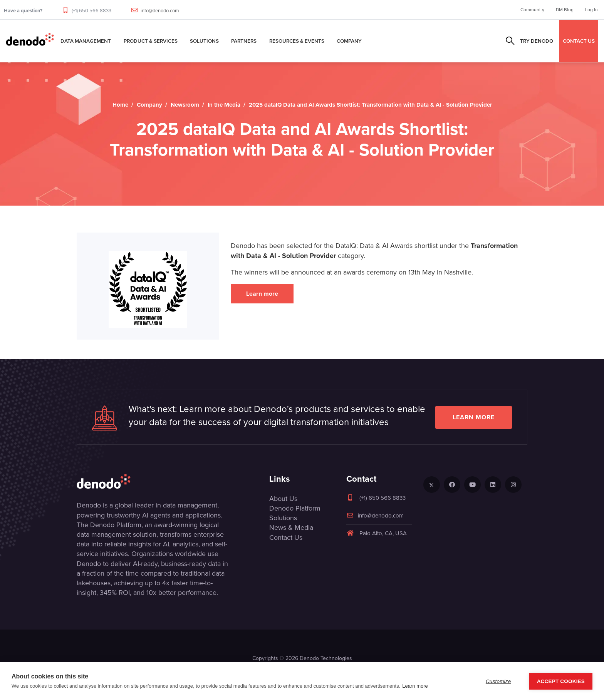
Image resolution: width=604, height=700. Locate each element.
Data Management (86, 41)
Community (532, 10)
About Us (283, 499)
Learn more (262, 294)
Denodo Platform (295, 508)
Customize (498, 681)
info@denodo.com (160, 11)
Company (349, 41)
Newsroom (185, 105)
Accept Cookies (561, 681)
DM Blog (565, 10)
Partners (244, 41)
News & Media (291, 528)
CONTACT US (579, 41)
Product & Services (151, 41)
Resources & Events (297, 41)
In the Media (224, 105)
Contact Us (286, 538)
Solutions (204, 41)
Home (120, 105)
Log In (591, 10)
